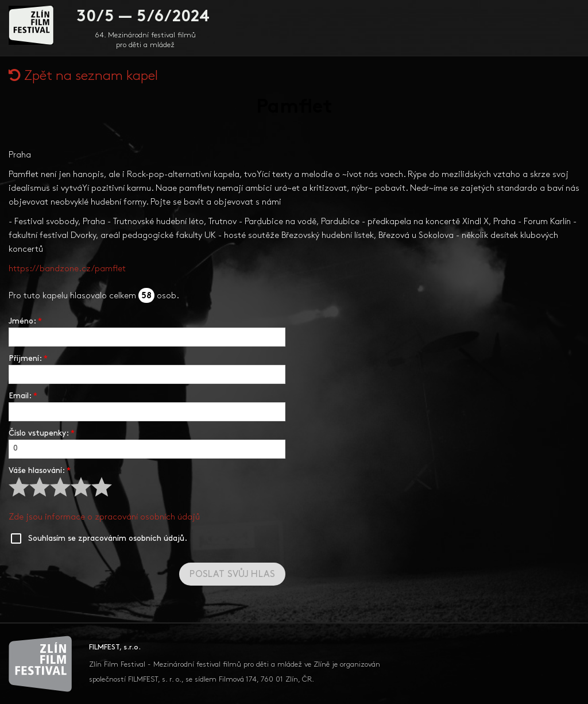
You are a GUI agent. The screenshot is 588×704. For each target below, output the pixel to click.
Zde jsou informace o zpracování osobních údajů (104, 518)
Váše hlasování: (40, 471)
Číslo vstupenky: (42, 434)
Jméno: (25, 322)
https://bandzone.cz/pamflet (67, 269)
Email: (23, 396)
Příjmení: (28, 359)
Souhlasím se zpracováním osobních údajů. (108, 539)
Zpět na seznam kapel (83, 76)
